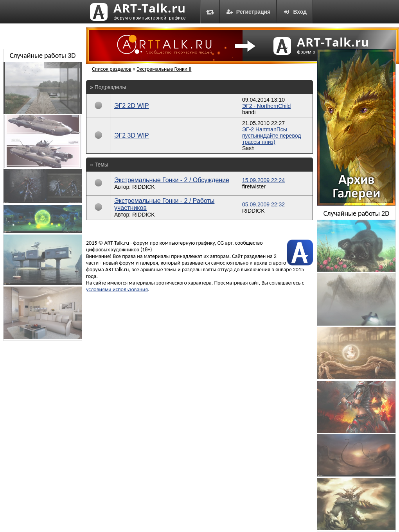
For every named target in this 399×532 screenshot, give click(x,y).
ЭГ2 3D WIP (132, 135)
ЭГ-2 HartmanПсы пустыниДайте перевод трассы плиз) (271, 136)
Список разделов (112, 69)
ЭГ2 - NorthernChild (266, 106)
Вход (295, 12)
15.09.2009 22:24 (263, 180)
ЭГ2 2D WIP (132, 106)
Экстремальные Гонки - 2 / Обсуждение (172, 180)
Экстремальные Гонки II (164, 69)
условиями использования (117, 289)
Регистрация (248, 12)
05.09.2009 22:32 (263, 204)
